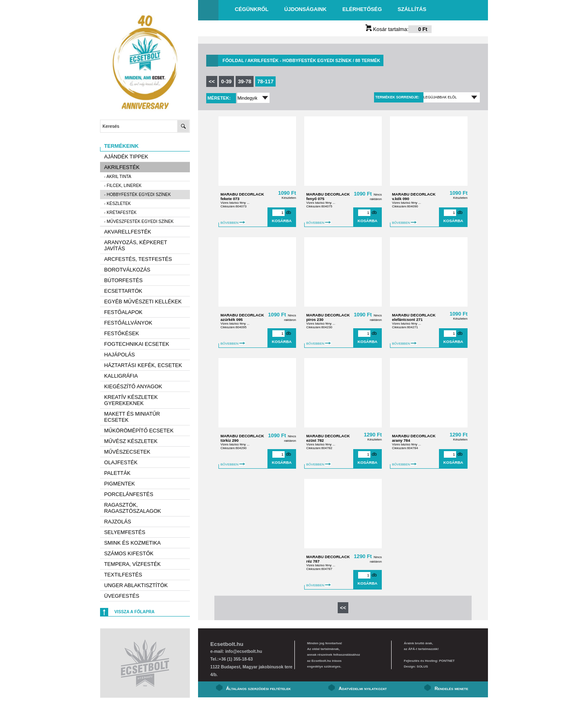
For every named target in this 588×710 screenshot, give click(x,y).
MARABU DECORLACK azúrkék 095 (242, 317)
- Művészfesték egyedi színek (139, 221)
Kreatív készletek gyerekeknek (131, 400)
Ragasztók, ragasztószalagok (133, 508)
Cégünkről (252, 9)
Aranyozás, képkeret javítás (136, 245)
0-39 (227, 81)
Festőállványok (128, 323)
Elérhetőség (362, 9)
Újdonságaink (305, 9)
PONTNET (447, 661)
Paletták (117, 473)
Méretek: (220, 98)
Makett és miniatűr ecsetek (132, 417)
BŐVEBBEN (233, 223)
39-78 (245, 81)
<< (212, 81)
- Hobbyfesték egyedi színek (137, 195)
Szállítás (412, 9)
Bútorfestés (123, 280)
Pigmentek (119, 484)
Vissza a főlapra (134, 612)
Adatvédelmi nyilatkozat (363, 688)
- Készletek (117, 204)
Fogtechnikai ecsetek (137, 344)
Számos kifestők (129, 553)
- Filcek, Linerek (123, 186)
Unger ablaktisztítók (136, 585)
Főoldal (233, 60)
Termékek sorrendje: (397, 97)
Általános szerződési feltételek (259, 688)
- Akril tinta (118, 177)
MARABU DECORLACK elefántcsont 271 (414, 317)
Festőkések (121, 333)
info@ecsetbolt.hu (243, 651)
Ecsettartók (123, 291)
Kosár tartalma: (399, 29)
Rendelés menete (451, 688)
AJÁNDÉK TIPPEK (126, 157)
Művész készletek (131, 441)
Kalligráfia (121, 376)
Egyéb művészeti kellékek (143, 302)
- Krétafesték (120, 213)
